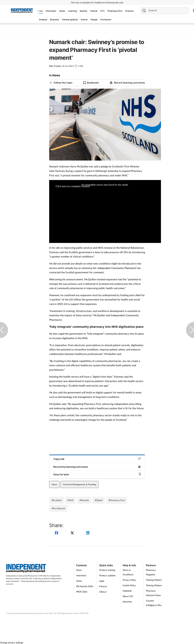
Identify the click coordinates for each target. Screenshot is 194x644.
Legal (102, 581)
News (54, 484)
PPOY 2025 (82, 592)
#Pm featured (58, 508)
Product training (107, 570)
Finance (103, 586)
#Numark (84, 500)
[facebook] (57, 533)
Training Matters (154, 580)
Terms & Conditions (128, 572)
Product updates (107, 575)
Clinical (103, 592)
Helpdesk (127, 591)
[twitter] (73, 533)
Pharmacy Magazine (151, 572)
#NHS (70, 500)
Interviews (81, 575)
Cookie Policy (129, 585)
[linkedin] (88, 533)
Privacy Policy (129, 580)
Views (79, 581)
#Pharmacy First (117, 500)
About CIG (128, 596)
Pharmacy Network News (153, 593)
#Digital (99, 500)
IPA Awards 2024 (85, 586)
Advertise (127, 602)
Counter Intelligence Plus (154, 603)
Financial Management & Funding (80, 484)
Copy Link (97, 459)
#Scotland (57, 500)
